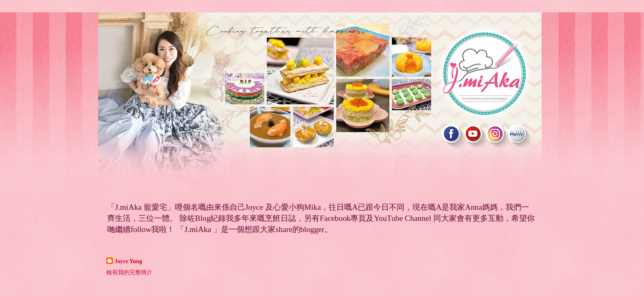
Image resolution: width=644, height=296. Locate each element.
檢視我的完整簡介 (129, 272)
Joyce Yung (128, 261)
